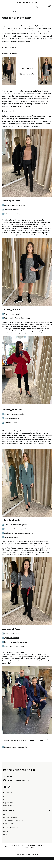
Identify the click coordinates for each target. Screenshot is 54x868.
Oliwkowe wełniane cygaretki (15, 529)
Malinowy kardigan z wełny (14, 414)
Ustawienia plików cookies (12, 820)
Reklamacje (7, 800)
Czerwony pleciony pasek (14, 646)
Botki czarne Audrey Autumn (15, 214)
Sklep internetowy (26, 854)
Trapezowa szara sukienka (14, 314)
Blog (16, 12)
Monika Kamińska (7, 12)
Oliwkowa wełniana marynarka (16, 525)
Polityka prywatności (10, 817)
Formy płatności (9, 806)
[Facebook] (5, 787)
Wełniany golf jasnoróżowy (15, 205)
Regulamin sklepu (9, 803)
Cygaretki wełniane (12, 210)
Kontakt (6, 832)
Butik (5, 834)
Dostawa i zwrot (9, 797)
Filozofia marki (8, 823)
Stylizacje (13, 53)
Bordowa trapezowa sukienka (16, 747)
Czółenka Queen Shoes (13, 423)
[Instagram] (9, 787)
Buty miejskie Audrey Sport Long (17, 318)
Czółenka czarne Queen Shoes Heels (18, 533)
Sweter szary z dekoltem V (14, 633)
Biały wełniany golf (11, 537)
